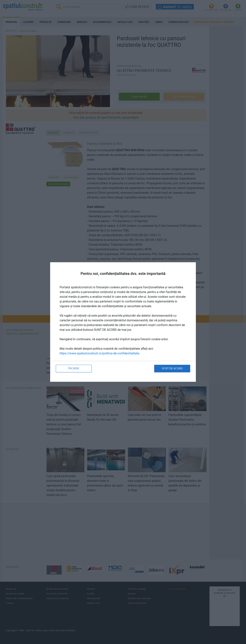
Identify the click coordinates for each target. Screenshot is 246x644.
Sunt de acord (172, 368)
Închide (74, 368)
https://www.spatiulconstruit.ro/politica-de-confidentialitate (99, 353)
